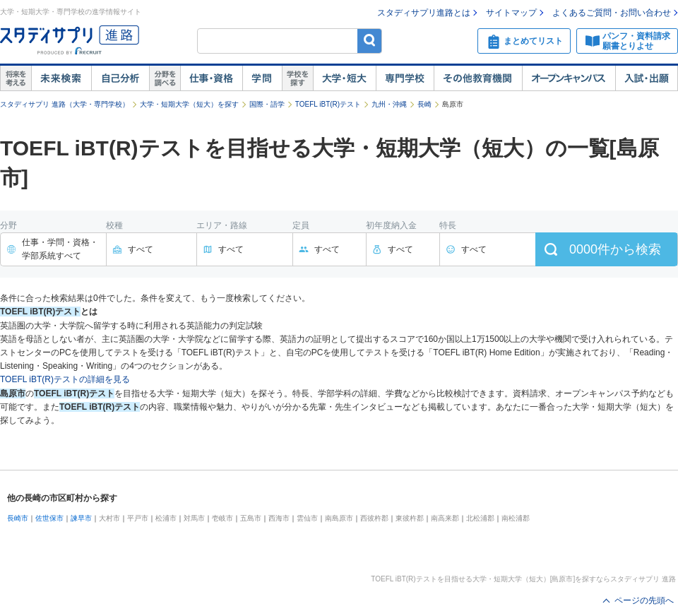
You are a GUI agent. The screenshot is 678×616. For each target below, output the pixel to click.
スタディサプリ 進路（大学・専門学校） (65, 104)
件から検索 (615, 249)
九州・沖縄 (389, 104)
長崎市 (18, 518)
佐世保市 (49, 518)
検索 (370, 41)
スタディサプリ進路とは (424, 13)
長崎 (424, 104)
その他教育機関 (478, 78)
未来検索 (61, 78)
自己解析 (120, 78)
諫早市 (81, 518)
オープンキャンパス (569, 78)
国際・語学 (267, 104)
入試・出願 (647, 78)
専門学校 (405, 78)
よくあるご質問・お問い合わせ (612, 13)
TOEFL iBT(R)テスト (328, 104)
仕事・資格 (211, 78)
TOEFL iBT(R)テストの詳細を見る (65, 379)
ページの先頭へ (644, 600)
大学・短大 (344, 78)
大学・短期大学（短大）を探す (189, 104)
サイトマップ (511, 13)
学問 (262, 78)
